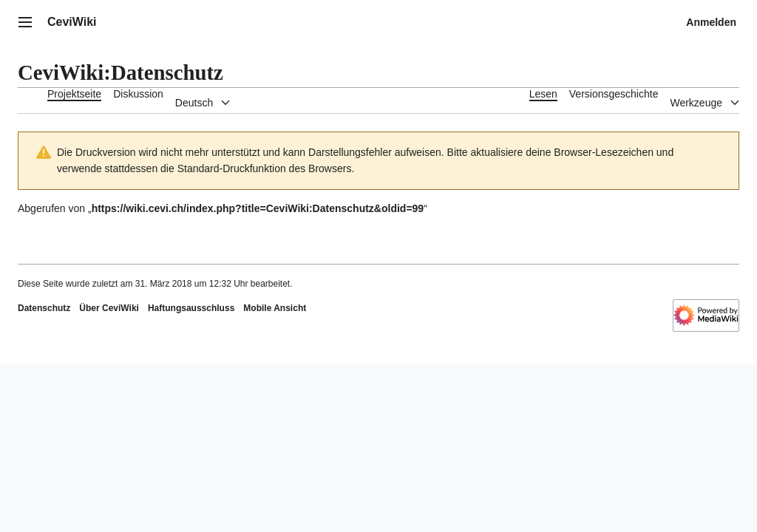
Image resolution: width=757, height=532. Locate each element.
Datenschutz (44, 308)
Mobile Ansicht (275, 308)
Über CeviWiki (109, 308)
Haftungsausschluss (191, 308)
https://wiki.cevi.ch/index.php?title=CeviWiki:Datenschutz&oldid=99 (258, 208)
